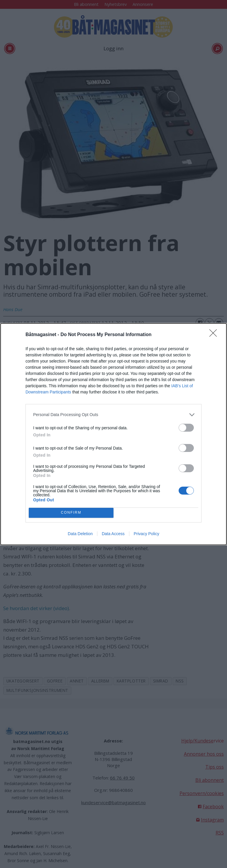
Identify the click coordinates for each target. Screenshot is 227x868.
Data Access (113, 534)
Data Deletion (80, 534)
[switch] (186, 428)
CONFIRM (71, 513)
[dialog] (113, 434)
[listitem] (113, 415)
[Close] (215, 335)
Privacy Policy (146, 534)
